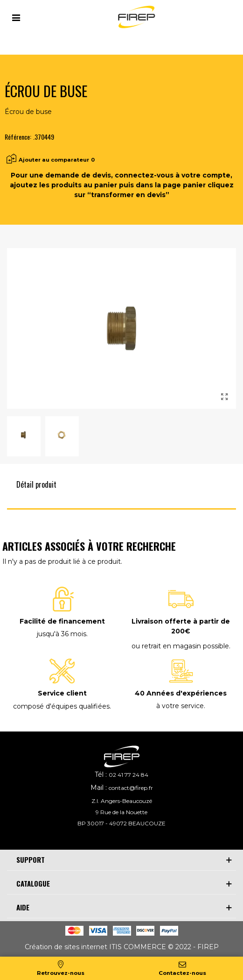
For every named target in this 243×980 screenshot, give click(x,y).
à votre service (180, 706)
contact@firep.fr (131, 788)
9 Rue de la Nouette (121, 812)
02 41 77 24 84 (128, 775)
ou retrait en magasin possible (180, 646)
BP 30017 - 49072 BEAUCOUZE (121, 823)
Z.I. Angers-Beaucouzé (122, 801)
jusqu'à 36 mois (62, 634)
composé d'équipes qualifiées (61, 706)
